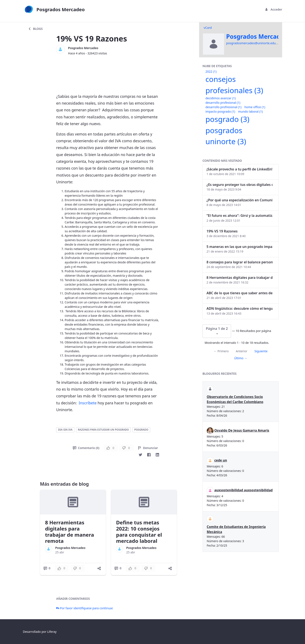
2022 (211, 71)
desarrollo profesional (223, 103)
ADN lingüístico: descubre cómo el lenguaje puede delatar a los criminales (240, 308)
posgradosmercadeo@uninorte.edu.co (253, 43)
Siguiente (261, 351)
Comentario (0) (86, 448)
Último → (241, 358)
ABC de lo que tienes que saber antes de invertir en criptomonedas (240, 293)
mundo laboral (250, 111)
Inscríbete (88, 403)
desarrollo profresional (223, 107)
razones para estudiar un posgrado (103, 430)
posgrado (141, 430)
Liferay (52, 632)
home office (255, 107)
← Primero (221, 351)
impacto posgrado (220, 111)
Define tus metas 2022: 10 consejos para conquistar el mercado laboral (139, 531)
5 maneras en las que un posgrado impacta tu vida (240, 247)
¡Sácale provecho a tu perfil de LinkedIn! (239, 169)
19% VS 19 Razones (222, 231)
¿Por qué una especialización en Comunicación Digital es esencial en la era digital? (240, 200)
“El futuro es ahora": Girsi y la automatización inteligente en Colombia (240, 216)
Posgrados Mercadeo (83, 48)
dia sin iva (65, 430)
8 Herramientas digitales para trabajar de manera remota (70, 531)
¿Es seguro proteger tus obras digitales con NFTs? (240, 185)
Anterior (241, 351)
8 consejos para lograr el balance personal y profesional (240, 262)
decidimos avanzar (221, 98)
